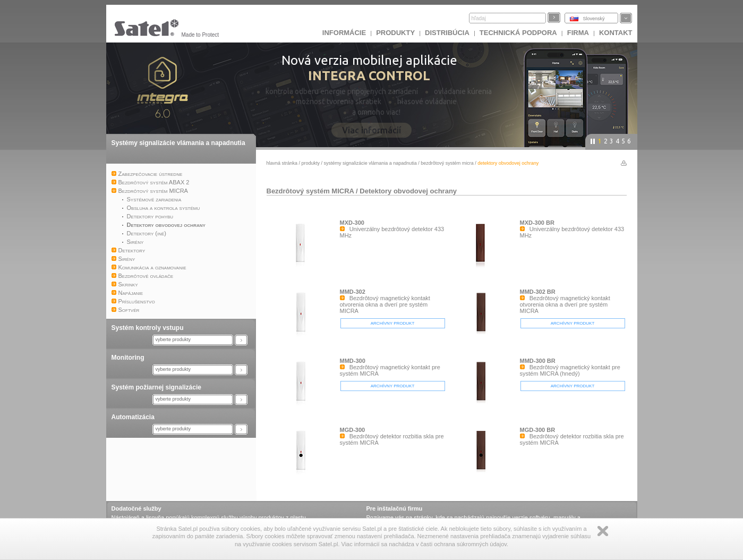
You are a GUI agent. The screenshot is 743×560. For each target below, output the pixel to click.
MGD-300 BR (538, 430)
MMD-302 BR (538, 292)
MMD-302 (353, 292)
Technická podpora (518, 33)
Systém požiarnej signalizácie (156, 387)
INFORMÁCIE (344, 33)
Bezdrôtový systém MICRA (447, 163)
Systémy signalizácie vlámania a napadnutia (178, 143)
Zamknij (603, 531)
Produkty (395, 33)
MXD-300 (352, 223)
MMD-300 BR (538, 361)
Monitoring (128, 358)
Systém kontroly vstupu (148, 328)
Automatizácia (133, 417)
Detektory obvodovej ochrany (408, 191)
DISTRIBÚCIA (447, 33)
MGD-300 (353, 430)
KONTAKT (616, 33)
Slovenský (594, 19)
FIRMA (578, 33)
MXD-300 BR (537, 223)
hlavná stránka (282, 163)
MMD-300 (353, 361)
